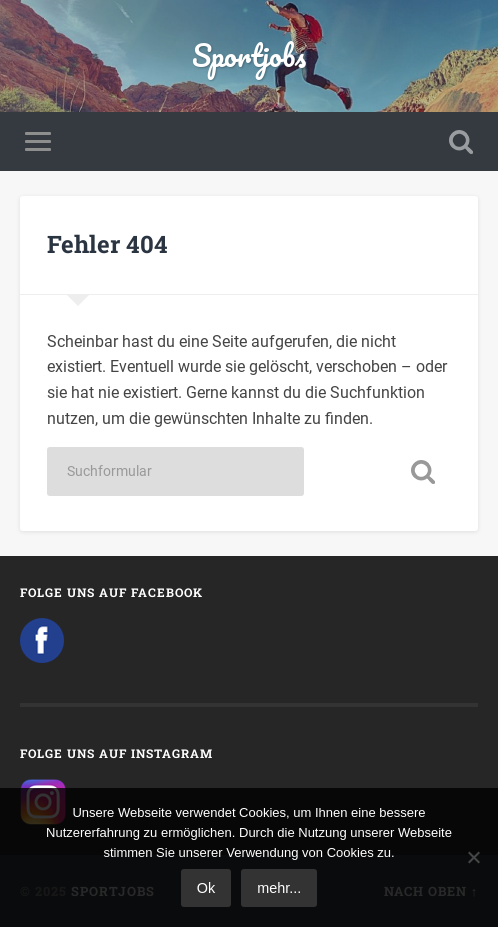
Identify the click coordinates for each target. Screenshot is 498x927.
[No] (473, 857)
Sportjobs (249, 55)
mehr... (279, 888)
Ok (206, 888)
